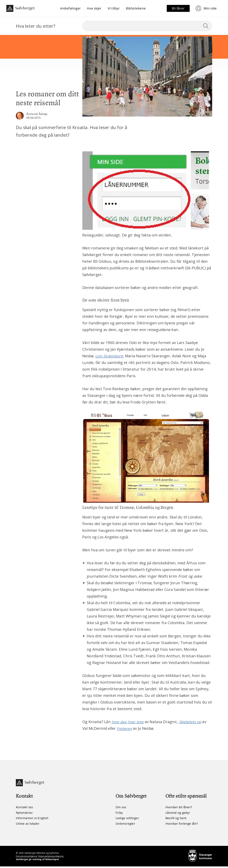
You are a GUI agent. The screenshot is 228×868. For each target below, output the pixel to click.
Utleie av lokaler (28, 825)
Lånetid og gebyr (178, 814)
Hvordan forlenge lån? (182, 825)
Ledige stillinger (128, 819)
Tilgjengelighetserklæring (52, 858)
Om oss (121, 808)
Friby (119, 814)
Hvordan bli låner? (179, 808)
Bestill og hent (177, 819)
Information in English (33, 819)
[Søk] (147, 26)
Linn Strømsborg (111, 356)
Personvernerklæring (27, 858)
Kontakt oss (25, 808)
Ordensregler (126, 825)
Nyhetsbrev (25, 814)
